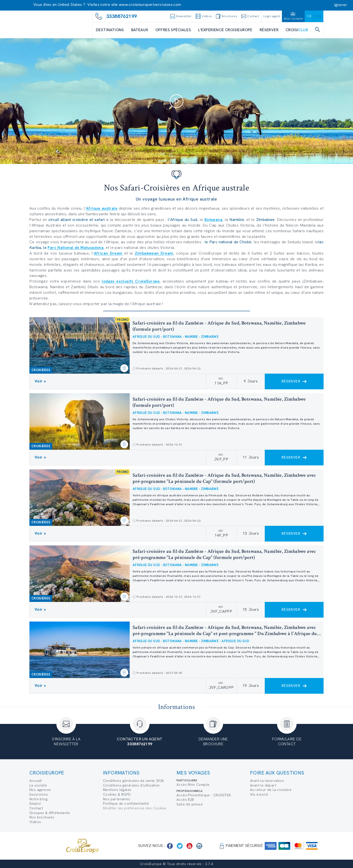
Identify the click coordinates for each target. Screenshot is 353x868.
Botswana (213, 220)
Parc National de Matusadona (76, 248)
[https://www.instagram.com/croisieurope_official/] (199, 846)
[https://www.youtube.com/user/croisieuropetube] (189, 846)
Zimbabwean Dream (154, 253)
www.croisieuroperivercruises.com (150, 5)
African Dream (108, 253)
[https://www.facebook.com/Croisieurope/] (170, 846)
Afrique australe (102, 208)
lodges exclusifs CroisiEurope (131, 281)
